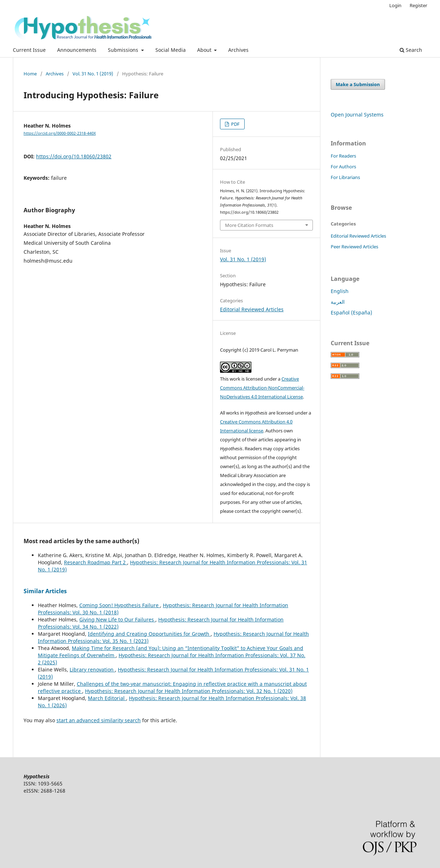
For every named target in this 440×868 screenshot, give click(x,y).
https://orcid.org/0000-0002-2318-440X (60, 133)
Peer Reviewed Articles (354, 247)
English (340, 291)
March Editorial (107, 698)
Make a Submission (358, 84)
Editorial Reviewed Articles (252, 309)
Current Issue (29, 50)
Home (30, 74)
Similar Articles (45, 591)
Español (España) (351, 313)
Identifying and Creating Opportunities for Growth (149, 634)
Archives (238, 50)
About (205, 50)
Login (395, 5)
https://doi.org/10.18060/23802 (74, 156)
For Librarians (345, 177)
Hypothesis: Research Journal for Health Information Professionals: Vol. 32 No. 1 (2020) (189, 691)
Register (418, 5)
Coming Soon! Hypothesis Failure (120, 605)
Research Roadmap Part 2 (96, 562)
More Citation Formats (249, 225)
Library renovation (92, 669)
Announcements (77, 50)
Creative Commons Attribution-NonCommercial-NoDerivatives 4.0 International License (262, 388)
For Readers (343, 156)
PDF (235, 124)
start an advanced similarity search (99, 720)
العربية (338, 302)
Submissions (124, 50)
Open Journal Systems (357, 115)
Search (411, 50)
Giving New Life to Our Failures (117, 619)
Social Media (171, 50)
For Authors (343, 167)
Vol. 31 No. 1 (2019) (93, 74)
